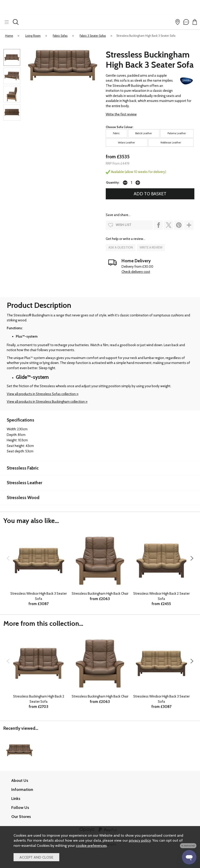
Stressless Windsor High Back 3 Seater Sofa (39, 596)
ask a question (121, 247)
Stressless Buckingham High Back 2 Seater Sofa (39, 699)
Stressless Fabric (23, 468)
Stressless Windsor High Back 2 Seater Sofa (161, 596)
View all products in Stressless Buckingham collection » (47, 402)
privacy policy (140, 840)
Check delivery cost (136, 272)
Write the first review (121, 114)
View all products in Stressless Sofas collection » (43, 394)
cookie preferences (91, 845)
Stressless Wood (23, 497)
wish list (124, 225)
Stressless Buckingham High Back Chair (100, 594)
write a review (151, 247)
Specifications (21, 420)
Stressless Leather (24, 483)
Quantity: (113, 182)
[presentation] (8, 558)
